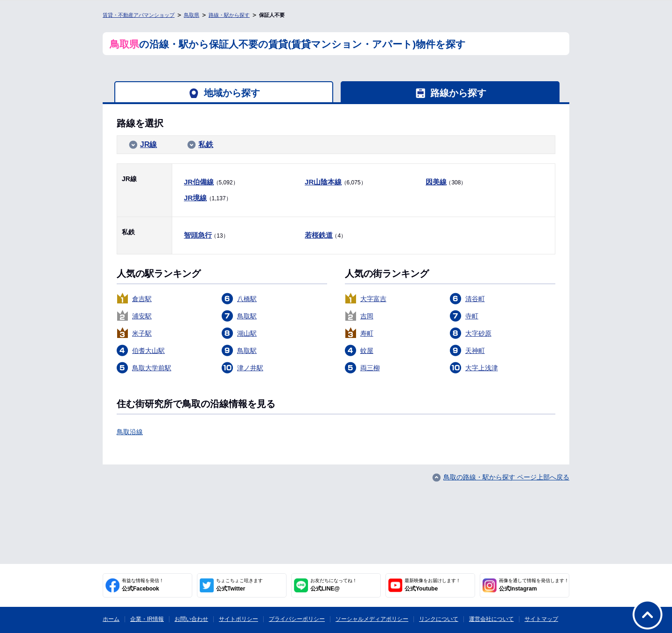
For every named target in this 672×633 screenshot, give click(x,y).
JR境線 (195, 198)
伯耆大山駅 (148, 351)
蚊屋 (367, 351)
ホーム (111, 619)
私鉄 (206, 144)
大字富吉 (373, 299)
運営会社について (491, 619)
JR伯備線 (199, 182)
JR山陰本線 (323, 182)
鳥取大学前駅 (152, 368)
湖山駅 (247, 333)
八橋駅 (247, 299)
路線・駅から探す (229, 15)
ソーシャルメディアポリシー (372, 619)
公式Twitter (239, 585)
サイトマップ (541, 619)
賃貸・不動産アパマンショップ (139, 15)
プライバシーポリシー (297, 619)
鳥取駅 (247, 316)
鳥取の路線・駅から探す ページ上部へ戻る (506, 477)
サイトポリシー (238, 619)
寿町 (367, 333)
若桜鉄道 (319, 235)
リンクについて (439, 619)
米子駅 (142, 333)
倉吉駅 (142, 299)
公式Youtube (433, 585)
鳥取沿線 (130, 432)
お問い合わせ (191, 619)
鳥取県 (192, 15)
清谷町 (475, 299)
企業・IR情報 (147, 619)
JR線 (148, 144)
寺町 (472, 316)
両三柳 (370, 368)
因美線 (436, 182)
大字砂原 (478, 333)
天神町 (475, 351)
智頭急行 (198, 235)
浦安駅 (142, 316)
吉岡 (367, 316)
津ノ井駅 (250, 368)
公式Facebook (143, 585)
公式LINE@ (334, 585)
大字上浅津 (482, 368)
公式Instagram (534, 585)
